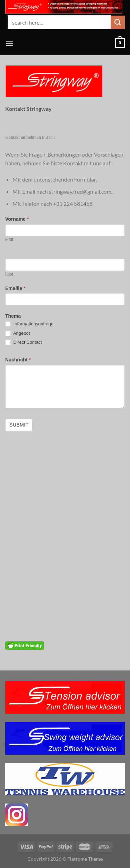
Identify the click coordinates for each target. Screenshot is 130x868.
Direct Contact (24, 343)
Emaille (15, 288)
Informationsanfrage (29, 324)
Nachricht (18, 360)
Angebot (18, 334)
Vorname (17, 219)
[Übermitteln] (118, 22)
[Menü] (9, 43)
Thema (13, 316)
